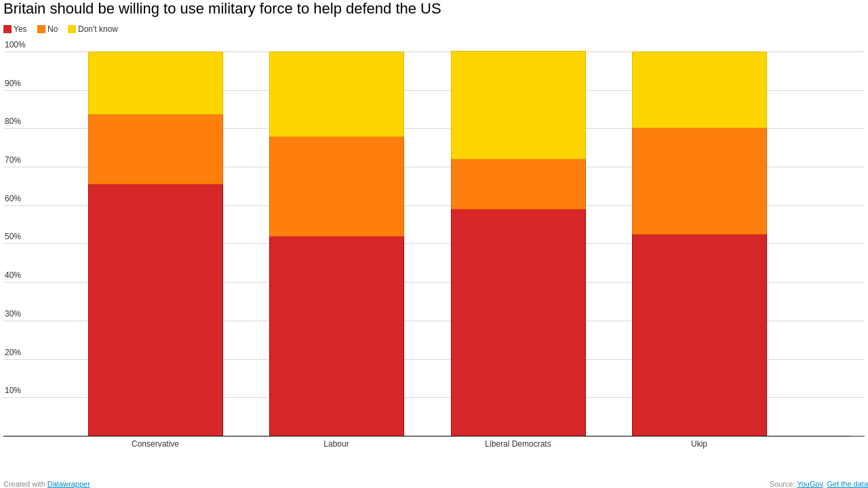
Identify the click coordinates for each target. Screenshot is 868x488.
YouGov (810, 484)
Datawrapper (69, 484)
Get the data (847, 484)
